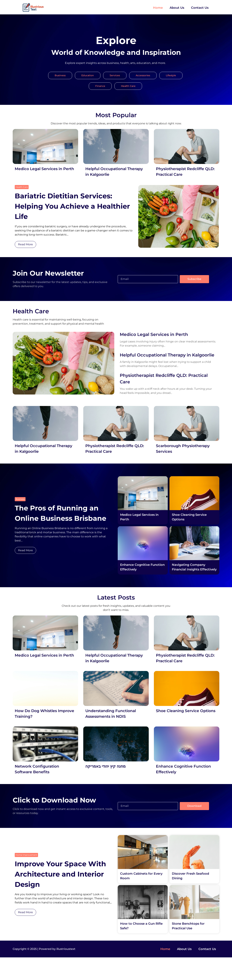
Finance (100, 86)
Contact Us (200, 8)
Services (115, 75)
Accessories (143, 75)
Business (60, 75)
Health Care (128, 86)
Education (88, 75)
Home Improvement (26, 877)
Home (158, 8)
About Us (177, 8)
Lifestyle (171, 75)
